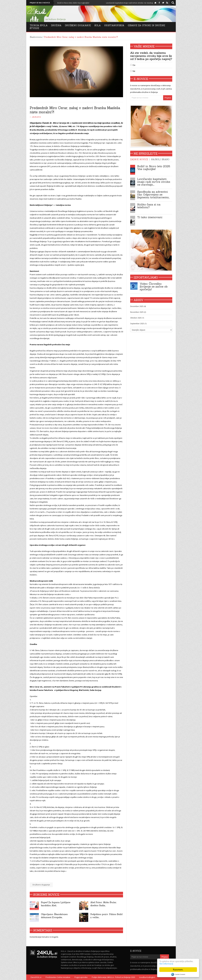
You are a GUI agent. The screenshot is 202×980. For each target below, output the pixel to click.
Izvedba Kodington (147, 977)
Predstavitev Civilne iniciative (58, 977)
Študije (34, 28)
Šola (98, 25)
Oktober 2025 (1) (137, 318)
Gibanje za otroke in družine (146, 25)
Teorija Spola (39, 25)
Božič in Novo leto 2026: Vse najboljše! (79, 3)
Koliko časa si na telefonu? (149, 206)
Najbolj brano (160, 159)
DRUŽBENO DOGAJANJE (78, 25)
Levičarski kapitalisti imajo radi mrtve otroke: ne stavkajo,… (154, 182)
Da (133, 65)
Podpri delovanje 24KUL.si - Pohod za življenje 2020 (113, 977)
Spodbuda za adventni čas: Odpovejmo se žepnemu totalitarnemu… (154, 194)
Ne (133, 71)
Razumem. (178, 970)
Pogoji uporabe (81, 977)
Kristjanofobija (114, 25)
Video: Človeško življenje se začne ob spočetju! (154, 286)
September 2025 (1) (138, 323)
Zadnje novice (139, 159)
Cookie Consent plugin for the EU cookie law (178, 974)
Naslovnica (36, 37)
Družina (56, 25)
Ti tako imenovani (150, 217)
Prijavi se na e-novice (40, 3)
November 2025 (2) (138, 312)
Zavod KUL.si (36, 977)
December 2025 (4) (138, 306)
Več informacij (166, 964)
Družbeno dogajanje (41, 885)
